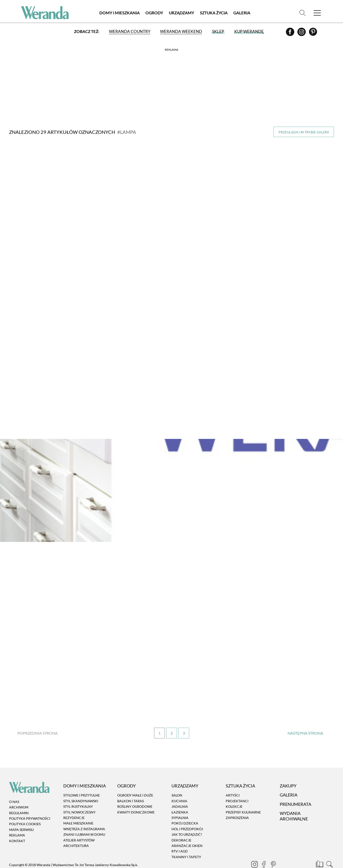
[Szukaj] (302, 13)
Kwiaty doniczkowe (136, 798)
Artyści (233, 781)
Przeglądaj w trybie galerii (304, 132)
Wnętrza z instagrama (84, 814)
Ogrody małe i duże (135, 781)
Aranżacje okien (187, 831)
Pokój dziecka (185, 809)
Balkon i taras (131, 786)
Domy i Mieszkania (120, 13)
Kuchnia (179, 786)
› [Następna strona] (305, 719)
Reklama (17, 821)
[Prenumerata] (320, 851)
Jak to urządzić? (187, 820)
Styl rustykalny (78, 792)
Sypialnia (180, 803)
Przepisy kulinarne (243, 798)
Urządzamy (182, 13)
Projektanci (237, 786)
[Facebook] (290, 34)
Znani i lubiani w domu (84, 820)
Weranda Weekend (181, 32)
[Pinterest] (313, 34)
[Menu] (317, 13)
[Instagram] (302, 34)
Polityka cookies (25, 810)
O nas (14, 787)
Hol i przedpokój (187, 814)
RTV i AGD (180, 837)
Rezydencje (74, 803)
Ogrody (154, 13)
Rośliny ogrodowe (135, 792)
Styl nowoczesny (79, 798)
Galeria (242, 13)
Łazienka (180, 798)
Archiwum (19, 793)
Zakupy (288, 771)
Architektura (76, 831)
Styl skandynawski (81, 786)
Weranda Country (130, 32)
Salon (177, 781)
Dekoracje (181, 826)
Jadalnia (180, 792)
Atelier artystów (79, 826)
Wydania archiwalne (294, 801)
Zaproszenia (237, 803)
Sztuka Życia (214, 13)
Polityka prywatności (30, 804)
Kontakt (17, 826)
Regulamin (19, 798)
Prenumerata (295, 790)
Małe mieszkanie (78, 809)
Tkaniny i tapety (186, 842)
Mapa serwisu (21, 815)
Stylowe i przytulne (82, 781)
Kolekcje (234, 792)
